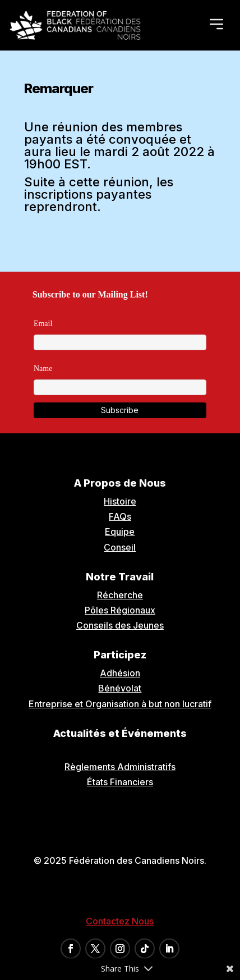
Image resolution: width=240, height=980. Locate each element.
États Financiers (120, 782)
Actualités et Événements (120, 733)
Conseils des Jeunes (120, 625)
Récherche (120, 595)
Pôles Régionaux (120, 610)
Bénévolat (120, 688)
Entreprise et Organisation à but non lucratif (120, 704)
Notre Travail (120, 577)
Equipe (120, 532)
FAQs (120, 516)
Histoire (120, 501)
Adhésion (120, 673)
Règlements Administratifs (120, 767)
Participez (120, 655)
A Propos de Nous (120, 483)
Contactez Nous (120, 921)
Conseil (120, 547)
